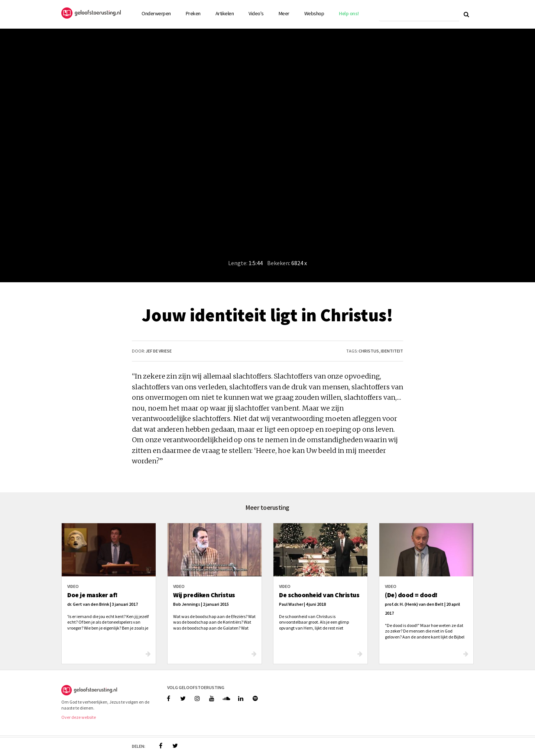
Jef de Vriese (159, 351)
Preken (193, 13)
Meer (284, 13)
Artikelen (225, 13)
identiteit (392, 351)
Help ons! (349, 13)
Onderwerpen (156, 13)
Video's (256, 13)
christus (369, 351)
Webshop (314, 13)
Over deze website (79, 717)
